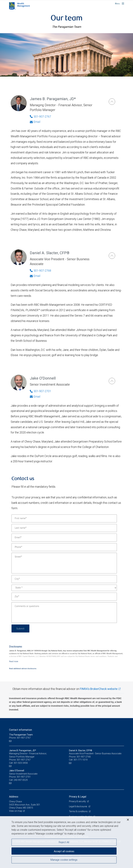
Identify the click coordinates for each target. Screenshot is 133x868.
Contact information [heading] (21, 730)
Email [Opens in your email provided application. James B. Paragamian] (35, 122)
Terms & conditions (79, 811)
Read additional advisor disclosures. (23, 669)
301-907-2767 (24, 760)
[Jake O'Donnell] (112, 381)
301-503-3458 (21, 763)
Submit (21, 628)
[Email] (64, 538)
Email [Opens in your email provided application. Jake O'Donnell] (35, 397)
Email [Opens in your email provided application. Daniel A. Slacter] (35, 276)
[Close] (128, 820)
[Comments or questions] (64, 613)
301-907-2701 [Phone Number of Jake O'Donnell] (40, 391)
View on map (16, 811)
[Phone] (64, 547)
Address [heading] (14, 797)
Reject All (64, 842)
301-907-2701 (24, 777)
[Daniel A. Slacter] (112, 256)
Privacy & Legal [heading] (78, 797)
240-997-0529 (21, 780)
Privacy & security (78, 801)
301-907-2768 (84, 757)
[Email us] (11, 741)
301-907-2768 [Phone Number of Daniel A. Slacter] (40, 271)
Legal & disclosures (78, 806)
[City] (64, 579)
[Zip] (64, 597)
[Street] (64, 563)
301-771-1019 (80, 760)
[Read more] (14, 661)
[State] (64, 588)
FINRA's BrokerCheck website (99, 689)
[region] (66, 842)
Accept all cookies (64, 851)
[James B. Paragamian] (112, 102)
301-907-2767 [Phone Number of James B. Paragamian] (40, 116)
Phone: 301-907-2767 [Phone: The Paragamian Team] (20, 738)
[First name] (64, 518)
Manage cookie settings (64, 860)
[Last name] (64, 528)
